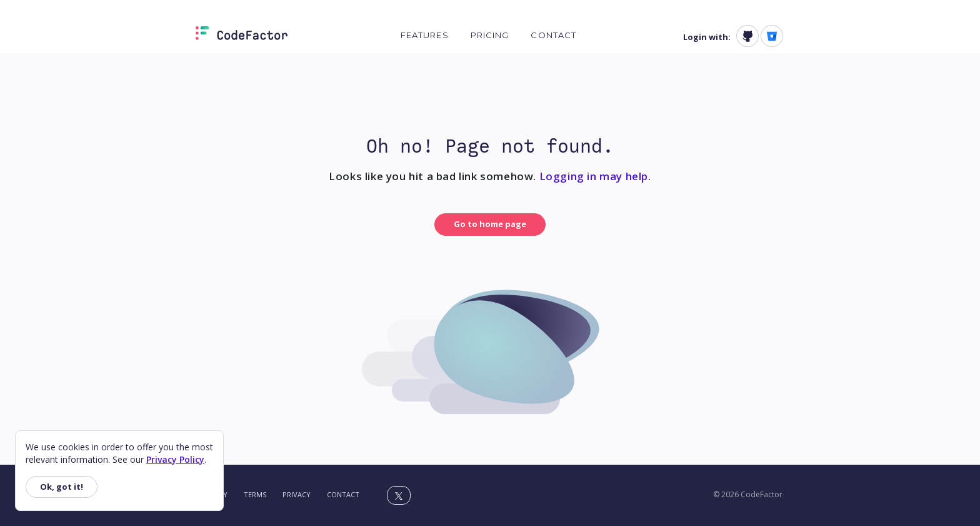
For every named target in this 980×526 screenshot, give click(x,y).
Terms (255, 494)
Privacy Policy (175, 459)
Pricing (490, 35)
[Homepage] (242, 36)
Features (425, 35)
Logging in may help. (595, 176)
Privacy (297, 494)
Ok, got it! (62, 487)
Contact (553, 35)
